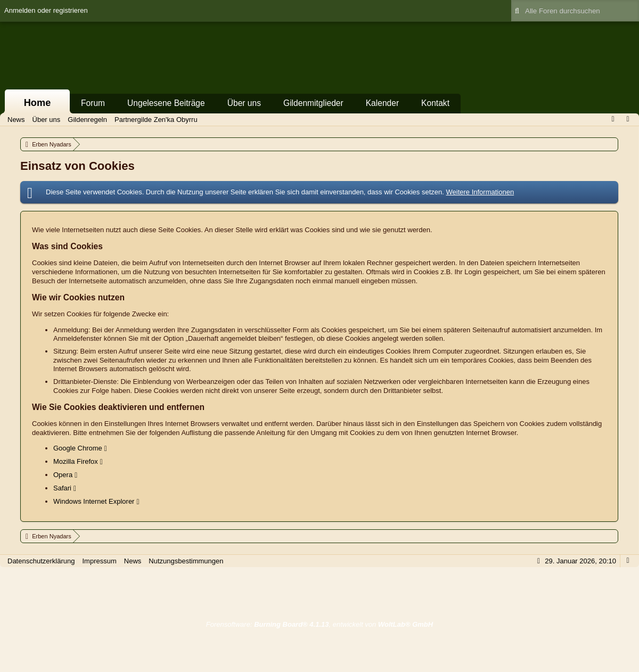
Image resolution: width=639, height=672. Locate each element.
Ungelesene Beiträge (166, 103)
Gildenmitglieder (313, 103)
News (133, 561)
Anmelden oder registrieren (46, 10)
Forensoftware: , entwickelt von (319, 624)
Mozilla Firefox (76, 461)
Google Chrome (78, 448)
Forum (93, 103)
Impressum (99, 561)
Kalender (382, 103)
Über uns (244, 103)
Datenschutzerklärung (41, 561)
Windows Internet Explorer (94, 501)
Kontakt (435, 103)
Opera (63, 475)
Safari (62, 488)
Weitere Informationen (480, 192)
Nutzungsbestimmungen (186, 561)
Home (38, 103)
